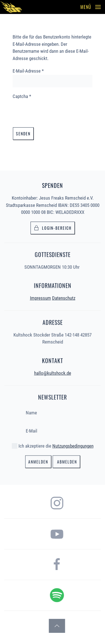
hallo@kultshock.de (53, 372)
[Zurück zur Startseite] (11, 7)
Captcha (22, 96)
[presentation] (55, 111)
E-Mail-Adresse (28, 71)
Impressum (40, 298)
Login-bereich (53, 228)
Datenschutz (64, 298)
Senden (23, 134)
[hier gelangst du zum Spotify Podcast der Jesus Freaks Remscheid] (73, 595)
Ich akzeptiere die (53, 446)
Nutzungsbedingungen (73, 446)
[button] (91, 7)
